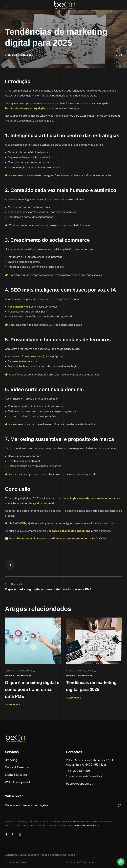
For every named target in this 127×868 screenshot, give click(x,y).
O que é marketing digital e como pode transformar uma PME (32, 689)
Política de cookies (16, 862)
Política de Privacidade (87, 825)
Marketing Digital (18, 676)
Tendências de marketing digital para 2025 (91, 686)
